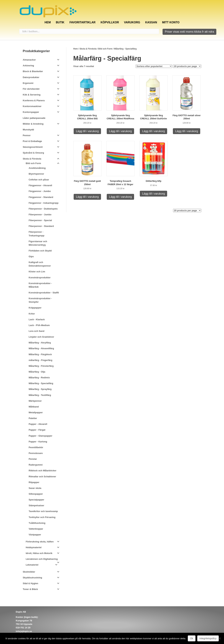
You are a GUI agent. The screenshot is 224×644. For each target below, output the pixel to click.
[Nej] (220, 638)
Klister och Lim (37, 272)
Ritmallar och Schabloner (42, 477)
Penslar (33, 459)
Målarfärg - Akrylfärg (40, 343)
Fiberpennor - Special (40, 220)
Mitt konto (171, 22)
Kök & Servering (32, 95)
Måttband (34, 407)
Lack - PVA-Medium (39, 325)
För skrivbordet (31, 89)
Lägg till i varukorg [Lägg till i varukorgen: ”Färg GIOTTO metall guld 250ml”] (87, 197)
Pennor (27, 135)
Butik (60, 22)
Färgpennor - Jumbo (40, 191)
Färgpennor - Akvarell (40, 185)
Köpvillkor (110, 22)
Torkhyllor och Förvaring (42, 517)
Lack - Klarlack (37, 319)
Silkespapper (36, 494)
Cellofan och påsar (39, 180)
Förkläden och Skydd (40, 251)
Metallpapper (36, 412)
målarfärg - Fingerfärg (41, 360)
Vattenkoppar (36, 529)
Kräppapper (35, 308)
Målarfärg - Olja (37, 372)
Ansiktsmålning (37, 168)
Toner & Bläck (30, 589)
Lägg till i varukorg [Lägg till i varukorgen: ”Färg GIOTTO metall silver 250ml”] (187, 131)
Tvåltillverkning (37, 523)
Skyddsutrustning (32, 578)
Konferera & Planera (34, 100)
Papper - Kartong (38, 442)
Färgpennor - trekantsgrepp (44, 203)
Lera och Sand (37, 331)
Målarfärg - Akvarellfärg (41, 348)
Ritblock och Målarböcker (43, 471)
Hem (48, 22)
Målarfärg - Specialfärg (41, 383)
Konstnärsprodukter (40, 278)
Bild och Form (105, 49)
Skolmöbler (29, 572)
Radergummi (36, 465)
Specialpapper (36, 500)
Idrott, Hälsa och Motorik (39, 553)
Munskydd (28, 130)
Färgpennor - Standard (41, 197)
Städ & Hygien (30, 583)
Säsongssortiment (33, 147)
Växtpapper (35, 535)
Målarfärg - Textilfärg (40, 395)
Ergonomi (28, 83)
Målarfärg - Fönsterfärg (41, 366)
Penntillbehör (36, 447)
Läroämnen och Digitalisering (42, 559)
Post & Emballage (32, 141)
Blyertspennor (36, 174)
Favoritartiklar (83, 22)
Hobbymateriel (34, 547)
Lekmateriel (32, 565)
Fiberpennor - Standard (41, 226)
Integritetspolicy (208, 638)
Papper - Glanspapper (41, 436)
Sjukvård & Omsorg (33, 153)
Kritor (32, 314)
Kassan (151, 22)
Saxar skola (35, 488)
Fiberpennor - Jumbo (40, 215)
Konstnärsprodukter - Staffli (44, 293)
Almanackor (29, 60)
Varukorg (132, 22)
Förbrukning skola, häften (40, 542)
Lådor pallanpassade (34, 118)
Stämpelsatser (36, 505)
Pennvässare (36, 453)
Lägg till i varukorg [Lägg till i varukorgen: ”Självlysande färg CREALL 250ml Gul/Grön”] (153, 131)
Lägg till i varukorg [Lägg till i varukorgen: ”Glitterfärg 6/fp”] (153, 194)
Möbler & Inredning (33, 124)
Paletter (33, 418)
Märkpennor (35, 401)
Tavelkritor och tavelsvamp (43, 511)
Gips (31, 256)
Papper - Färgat (37, 430)
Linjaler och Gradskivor (41, 337)
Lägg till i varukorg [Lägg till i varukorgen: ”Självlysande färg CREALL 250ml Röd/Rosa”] (120, 131)
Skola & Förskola (88, 49)
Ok (192, 638)
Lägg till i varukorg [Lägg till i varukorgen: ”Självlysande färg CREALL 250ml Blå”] (87, 131)
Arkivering (28, 66)
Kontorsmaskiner (32, 106)
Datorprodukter (31, 77)
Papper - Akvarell (38, 424)
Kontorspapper (31, 112)
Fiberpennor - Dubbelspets (43, 209)
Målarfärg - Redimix (39, 378)
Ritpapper (34, 482)
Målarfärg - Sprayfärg (40, 389)
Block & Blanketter (33, 71)
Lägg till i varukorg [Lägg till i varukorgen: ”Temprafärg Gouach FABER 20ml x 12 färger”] (120, 197)
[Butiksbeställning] (154, 66)
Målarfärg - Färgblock (40, 354)
